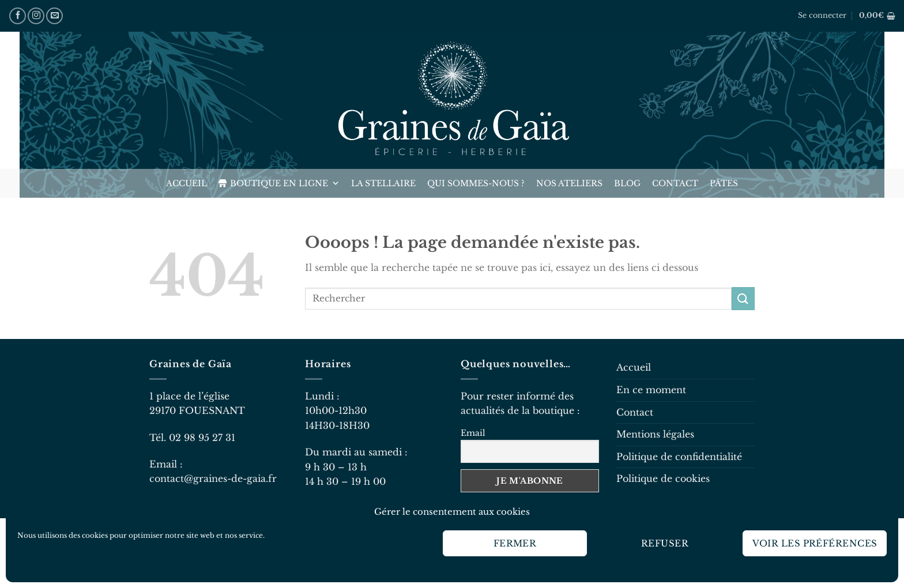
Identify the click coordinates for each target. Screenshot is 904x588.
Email (473, 433)
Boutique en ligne (285, 183)
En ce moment (651, 390)
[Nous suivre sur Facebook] (18, 16)
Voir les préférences (815, 543)
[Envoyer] (743, 298)
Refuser (665, 543)
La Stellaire (383, 183)
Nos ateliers (569, 183)
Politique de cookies (663, 478)
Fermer (515, 543)
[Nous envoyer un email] (54, 16)
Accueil (187, 183)
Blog (627, 183)
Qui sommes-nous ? (476, 183)
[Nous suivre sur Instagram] (36, 16)
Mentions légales (655, 434)
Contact (675, 183)
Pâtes (724, 183)
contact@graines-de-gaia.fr (213, 478)
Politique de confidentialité (679, 457)
